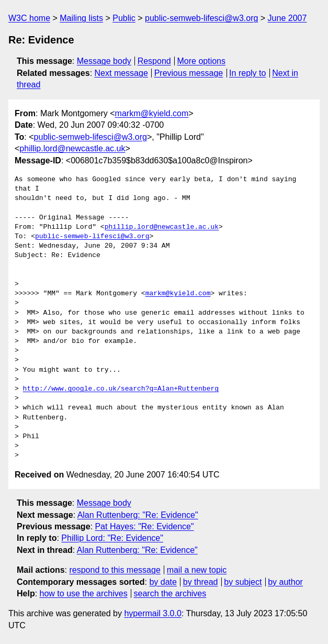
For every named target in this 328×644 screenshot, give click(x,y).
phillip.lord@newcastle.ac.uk (72, 148)
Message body (104, 61)
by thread (201, 582)
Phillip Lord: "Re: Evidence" (112, 538)
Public (124, 18)
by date (163, 582)
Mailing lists (81, 18)
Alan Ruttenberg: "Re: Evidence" (138, 515)
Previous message (189, 73)
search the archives (170, 593)
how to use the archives (84, 593)
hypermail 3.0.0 (152, 613)
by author (285, 582)
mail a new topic (197, 570)
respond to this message (115, 570)
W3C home (29, 18)
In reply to (247, 73)
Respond (154, 61)
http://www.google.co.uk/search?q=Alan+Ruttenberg (121, 389)
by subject (243, 582)
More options (202, 61)
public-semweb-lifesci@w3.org (201, 18)
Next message (121, 73)
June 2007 (287, 18)
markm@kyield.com (152, 113)
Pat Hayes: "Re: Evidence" (144, 526)
